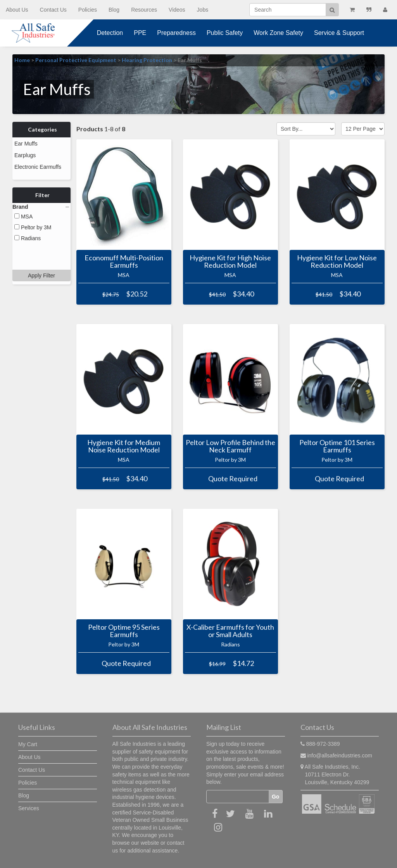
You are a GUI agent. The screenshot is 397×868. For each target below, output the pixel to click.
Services (29, 808)
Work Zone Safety (278, 33)
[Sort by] (306, 129)
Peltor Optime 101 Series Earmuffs (337, 446)
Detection (110, 33)
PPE (140, 33)
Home (22, 60)
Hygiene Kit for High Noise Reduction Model (230, 262)
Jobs (203, 10)
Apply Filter (41, 242)
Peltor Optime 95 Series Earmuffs (124, 631)
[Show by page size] (363, 129)
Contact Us (53, 10)
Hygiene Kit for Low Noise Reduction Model (337, 262)
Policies (88, 10)
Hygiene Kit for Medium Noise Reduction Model (124, 446)
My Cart (28, 744)
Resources (144, 10)
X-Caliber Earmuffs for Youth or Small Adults (230, 631)
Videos (177, 10)
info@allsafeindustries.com (340, 755)
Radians (28, 231)
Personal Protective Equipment (76, 60)
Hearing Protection (147, 60)
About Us (17, 10)
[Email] (238, 797)
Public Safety (225, 33)
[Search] (288, 10)
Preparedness (176, 33)
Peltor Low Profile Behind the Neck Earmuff (230, 446)
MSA (23, 210)
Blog (114, 10)
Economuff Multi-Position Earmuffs (124, 262)
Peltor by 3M (33, 220)
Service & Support (339, 33)
